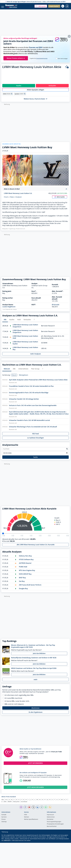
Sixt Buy (22, 583)
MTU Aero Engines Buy (27, 572)
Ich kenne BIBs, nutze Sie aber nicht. (17, 703)
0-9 (6, 801)
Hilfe (26, 817)
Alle (3, 801)
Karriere (4, 819)
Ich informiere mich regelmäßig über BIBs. (19, 697)
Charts (6, 199)
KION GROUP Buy (25, 576)
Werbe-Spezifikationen (31, 821)
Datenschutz (51, 819)
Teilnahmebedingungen (42, 58)
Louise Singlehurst (9, 309)
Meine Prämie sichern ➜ (16, 58)
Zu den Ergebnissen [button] (36, 714)
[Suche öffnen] (63, 6)
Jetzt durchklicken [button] (39, 655)
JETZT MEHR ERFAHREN (35, 789)
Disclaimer (50, 821)
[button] (41, 6)
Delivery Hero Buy (25, 558)
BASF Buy (22, 580)
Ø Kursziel (55, 307)
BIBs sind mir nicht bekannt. (14, 706)
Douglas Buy (23, 590)
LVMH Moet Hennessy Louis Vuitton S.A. (18, 195)
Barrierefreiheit (52, 828)
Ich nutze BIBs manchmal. (13, 700)
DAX (5, 804)
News (12, 199)
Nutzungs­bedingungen (54, 824)
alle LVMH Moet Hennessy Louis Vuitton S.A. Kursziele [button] (36, 547)
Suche (35, 459)
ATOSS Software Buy (26, 561)
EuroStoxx (24, 804)
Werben (27, 819)
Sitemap (4, 824)
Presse (4, 821)
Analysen (19, 199)
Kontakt (4, 817)
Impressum (50, 817)
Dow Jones (16, 804)
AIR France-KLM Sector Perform (30, 587)
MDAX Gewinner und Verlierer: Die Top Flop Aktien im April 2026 (34, 670)
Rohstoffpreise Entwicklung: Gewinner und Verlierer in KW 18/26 (34, 660)
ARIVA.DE (7, 842)
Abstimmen (35, 710)
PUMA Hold (23, 569)
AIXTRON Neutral (25, 565)
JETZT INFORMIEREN (35, 765)
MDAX (10, 804)
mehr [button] (36, 681)
